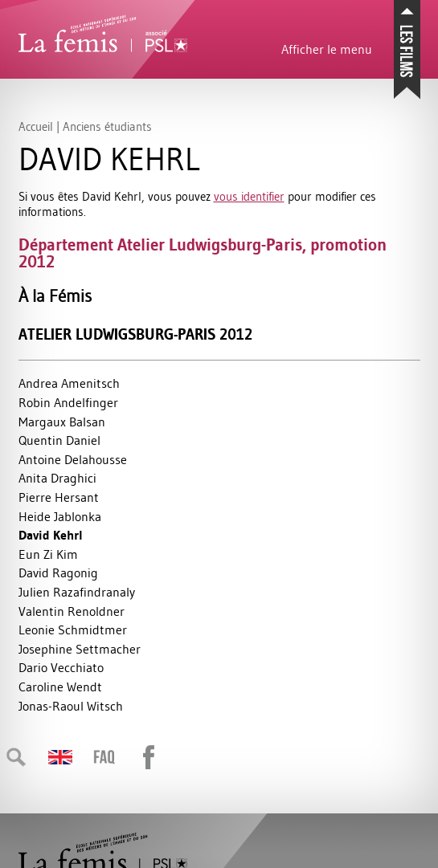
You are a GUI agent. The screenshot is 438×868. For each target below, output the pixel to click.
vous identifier (249, 196)
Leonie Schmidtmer (73, 630)
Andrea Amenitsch (69, 383)
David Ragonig (58, 573)
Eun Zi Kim (48, 554)
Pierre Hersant (59, 497)
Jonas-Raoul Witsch (71, 706)
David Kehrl (51, 535)
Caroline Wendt (60, 687)
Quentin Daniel (59, 440)
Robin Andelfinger (68, 402)
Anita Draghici (57, 478)
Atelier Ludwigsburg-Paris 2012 (135, 334)
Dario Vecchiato (61, 667)
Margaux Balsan (62, 422)
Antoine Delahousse (73, 459)
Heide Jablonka (60, 516)
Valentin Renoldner (72, 611)
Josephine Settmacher (80, 649)
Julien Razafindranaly (77, 592)
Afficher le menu (327, 49)
